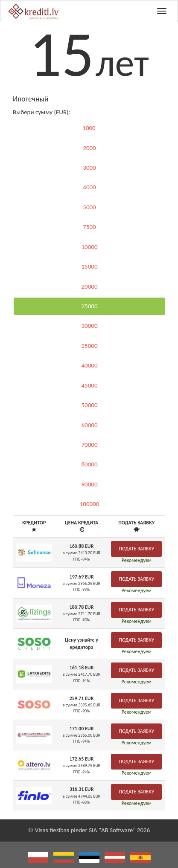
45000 (89, 385)
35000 (89, 346)
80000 (89, 464)
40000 (89, 365)
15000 (89, 266)
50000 (89, 405)
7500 (89, 227)
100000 (90, 504)
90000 (89, 484)
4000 (89, 187)
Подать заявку (136, 549)
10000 (89, 247)
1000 (89, 128)
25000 (89, 306)
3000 (89, 168)
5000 (89, 207)
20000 (89, 286)
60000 (89, 425)
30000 (89, 326)
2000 (89, 148)
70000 (89, 445)
